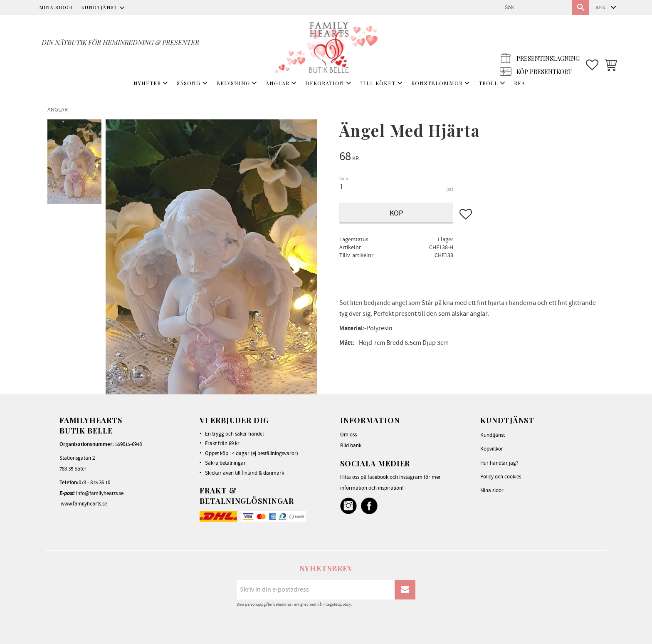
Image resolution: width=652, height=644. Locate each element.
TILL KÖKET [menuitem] (378, 83)
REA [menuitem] (520, 83)
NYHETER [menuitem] (147, 83)
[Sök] (581, 7)
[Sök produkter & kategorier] (535, 7)
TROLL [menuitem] (488, 83)
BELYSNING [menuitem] (233, 83)
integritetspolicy (337, 604)
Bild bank (351, 446)
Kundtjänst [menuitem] (99, 7)
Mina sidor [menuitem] (56, 7)
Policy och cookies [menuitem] (501, 477)
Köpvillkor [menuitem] (492, 449)
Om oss (348, 435)
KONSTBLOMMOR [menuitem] (437, 83)
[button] (592, 46)
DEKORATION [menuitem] (325, 83)
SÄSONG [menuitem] (189, 83)
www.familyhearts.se (84, 504)
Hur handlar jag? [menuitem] (499, 463)
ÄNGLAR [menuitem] (278, 83)
